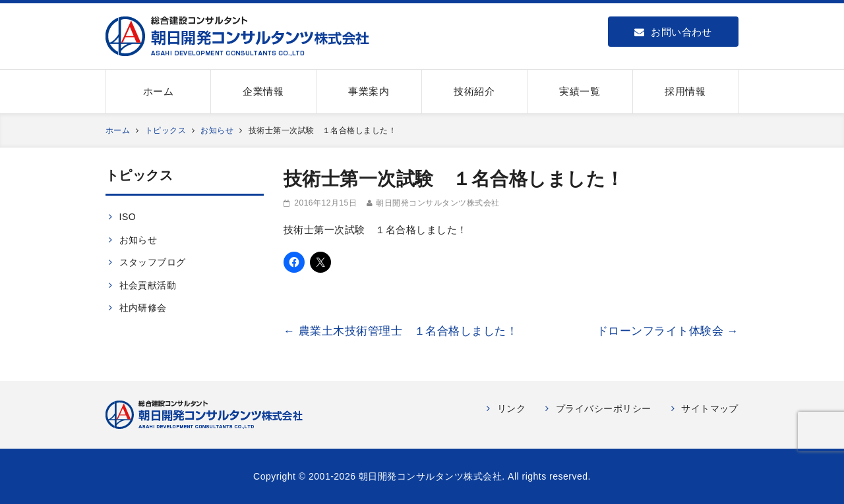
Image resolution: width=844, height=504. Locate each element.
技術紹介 (474, 91)
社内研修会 (143, 308)
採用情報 (685, 91)
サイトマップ (710, 408)
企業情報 (263, 91)
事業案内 (369, 91)
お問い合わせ (673, 32)
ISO (128, 217)
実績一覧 (580, 91)
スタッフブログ (153, 262)
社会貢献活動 (148, 285)
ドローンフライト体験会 (668, 331)
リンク (512, 408)
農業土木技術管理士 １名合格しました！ (401, 331)
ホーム (159, 91)
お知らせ (138, 240)
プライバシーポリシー (604, 408)
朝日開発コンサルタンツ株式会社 (437, 203)
